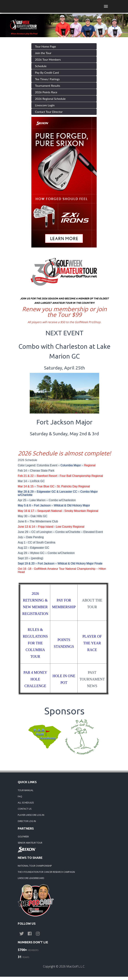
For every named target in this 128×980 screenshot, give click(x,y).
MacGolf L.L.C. (76, 966)
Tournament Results (48, 86)
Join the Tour (43, 53)
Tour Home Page (46, 46)
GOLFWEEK (23, 837)
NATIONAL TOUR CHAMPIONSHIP (35, 866)
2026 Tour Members (48, 59)
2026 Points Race (46, 92)
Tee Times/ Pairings (47, 79)
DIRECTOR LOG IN (27, 821)
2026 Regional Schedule (50, 99)
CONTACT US (25, 809)
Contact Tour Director (49, 112)
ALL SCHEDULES (26, 803)
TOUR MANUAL (26, 790)
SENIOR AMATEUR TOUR (30, 843)
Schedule (41, 66)
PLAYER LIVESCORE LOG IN (31, 815)
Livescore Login (45, 105)
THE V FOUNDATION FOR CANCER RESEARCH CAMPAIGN (46, 872)
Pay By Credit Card (47, 72)
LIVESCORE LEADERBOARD (31, 878)
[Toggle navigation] (106, 6)
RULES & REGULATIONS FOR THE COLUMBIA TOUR (35, 643)
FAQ (20, 796)
